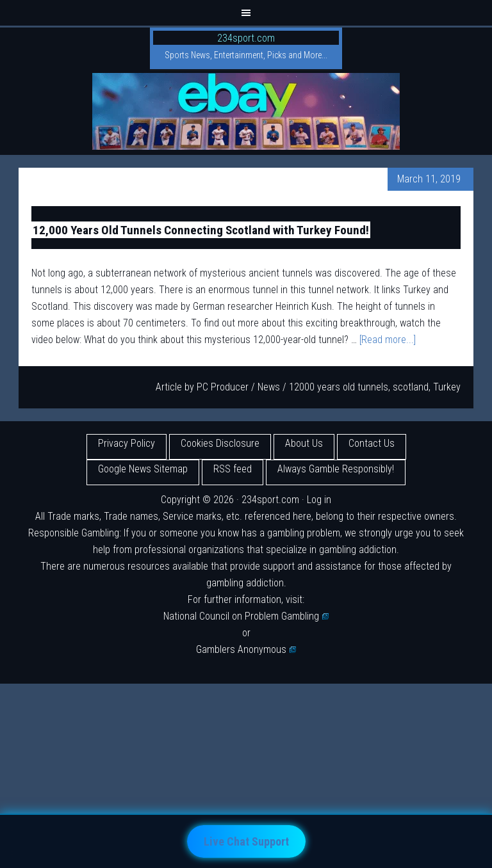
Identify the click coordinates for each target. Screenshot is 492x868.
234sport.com (246, 38)
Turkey (447, 387)
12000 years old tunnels (339, 387)
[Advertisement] (246, 773)
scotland (411, 387)
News (269, 387)
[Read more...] (388, 340)
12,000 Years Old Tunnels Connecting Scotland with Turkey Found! (201, 229)
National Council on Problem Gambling (246, 616)
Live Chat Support (246, 841)
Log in (319, 500)
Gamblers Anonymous (246, 649)
